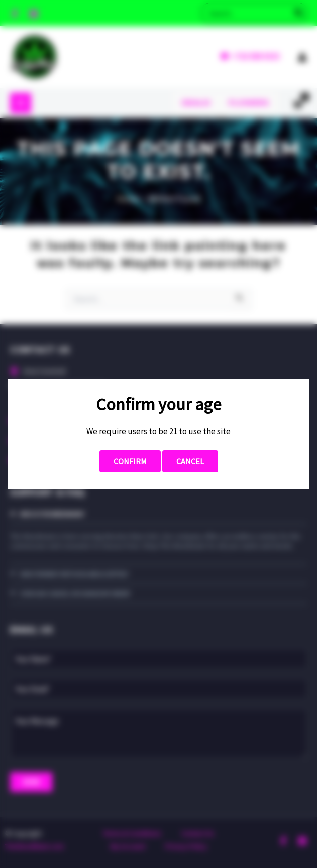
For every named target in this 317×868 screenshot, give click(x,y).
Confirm (130, 461)
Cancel (190, 461)
